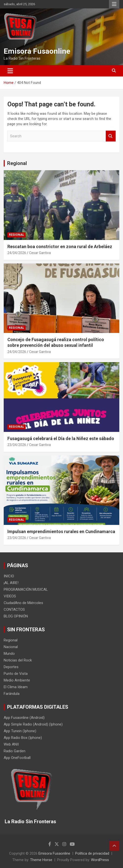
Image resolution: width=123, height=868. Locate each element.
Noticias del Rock (18, 660)
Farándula (12, 694)
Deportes (11, 667)
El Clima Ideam (16, 687)
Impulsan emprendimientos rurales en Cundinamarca (61, 531)
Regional (17, 163)
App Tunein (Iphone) (20, 731)
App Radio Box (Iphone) (23, 738)
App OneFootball (17, 758)
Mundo (9, 654)
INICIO (9, 576)
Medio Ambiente (17, 680)
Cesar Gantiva (40, 253)
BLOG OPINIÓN (16, 616)
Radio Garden (15, 751)
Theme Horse (41, 860)
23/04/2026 (17, 445)
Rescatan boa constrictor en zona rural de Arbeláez (60, 246)
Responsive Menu (114, 4)
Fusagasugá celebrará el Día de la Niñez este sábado (61, 438)
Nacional (11, 647)
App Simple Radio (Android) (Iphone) (33, 724)
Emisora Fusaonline (37, 51)
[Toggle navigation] (10, 71)
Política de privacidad (92, 853)
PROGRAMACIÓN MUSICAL (26, 589)
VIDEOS (10, 596)
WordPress (100, 860)
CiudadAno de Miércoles (23, 603)
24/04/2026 (17, 253)
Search (111, 136)
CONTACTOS (14, 610)
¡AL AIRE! (11, 583)
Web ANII (11, 744)
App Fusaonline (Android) (24, 718)
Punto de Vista (16, 674)
